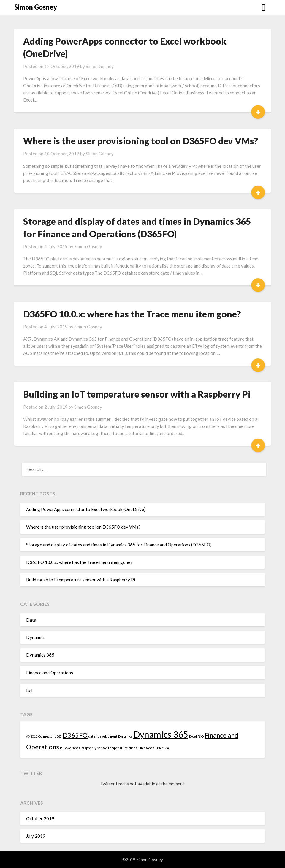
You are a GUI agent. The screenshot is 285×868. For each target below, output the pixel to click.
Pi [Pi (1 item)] (61, 748)
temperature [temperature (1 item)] (118, 748)
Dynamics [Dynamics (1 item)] (125, 736)
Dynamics (36, 637)
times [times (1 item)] (133, 748)
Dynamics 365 (40, 655)
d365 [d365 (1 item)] (58, 736)
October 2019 (40, 818)
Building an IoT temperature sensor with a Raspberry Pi (137, 394)
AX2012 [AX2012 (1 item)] (32, 736)
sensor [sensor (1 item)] (102, 748)
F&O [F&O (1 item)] (201, 736)
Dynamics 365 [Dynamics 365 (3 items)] (161, 734)
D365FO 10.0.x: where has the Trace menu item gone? (132, 314)
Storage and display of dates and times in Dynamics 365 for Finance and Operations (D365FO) (119, 545)
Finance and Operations (50, 673)
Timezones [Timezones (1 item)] (146, 748)
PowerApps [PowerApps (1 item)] (72, 748)
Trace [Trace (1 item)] (160, 748)
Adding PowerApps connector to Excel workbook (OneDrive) (86, 509)
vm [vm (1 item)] (167, 748)
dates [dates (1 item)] (93, 736)
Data (31, 620)
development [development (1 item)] (107, 736)
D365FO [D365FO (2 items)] (75, 735)
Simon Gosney (36, 7)
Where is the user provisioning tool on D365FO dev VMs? (141, 141)
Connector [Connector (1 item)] (46, 736)
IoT (30, 690)
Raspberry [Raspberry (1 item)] (88, 748)
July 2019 (36, 836)
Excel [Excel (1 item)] (193, 736)
